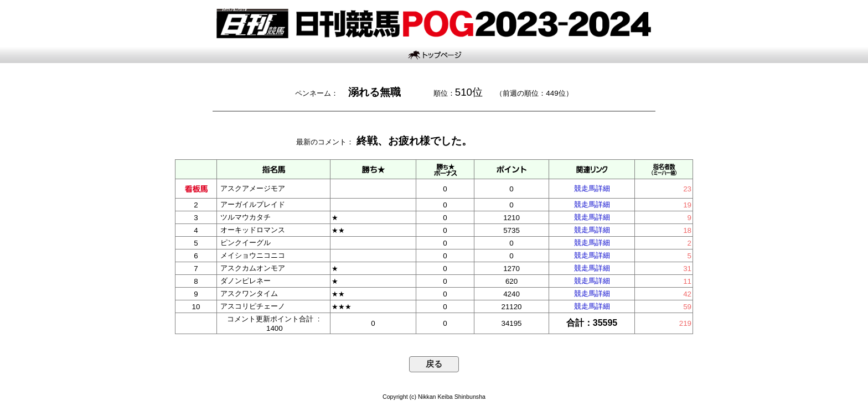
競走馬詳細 (592, 188)
